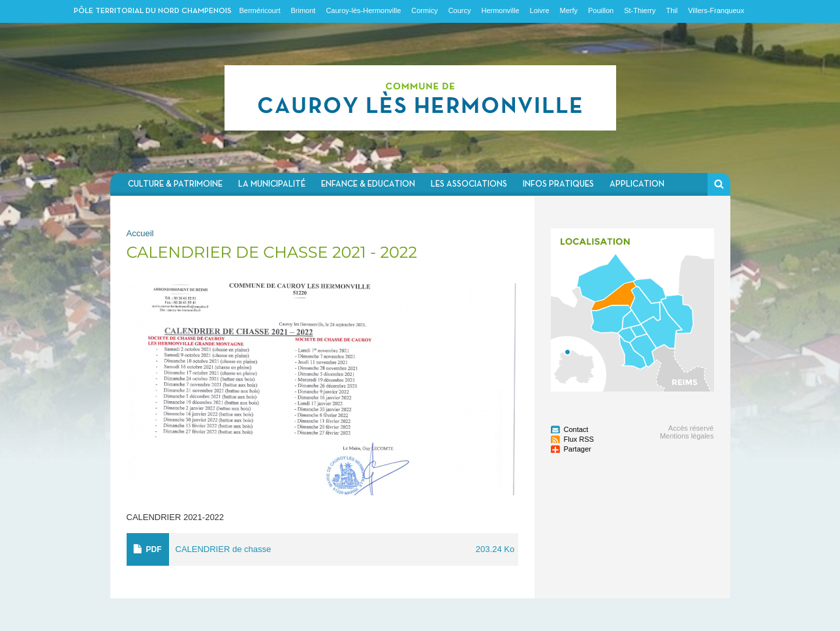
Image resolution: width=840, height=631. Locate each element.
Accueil (140, 233)
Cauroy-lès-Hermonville (363, 10)
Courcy (460, 10)
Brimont (303, 10)
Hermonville (500, 10)
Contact (576, 429)
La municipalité (272, 184)
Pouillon (601, 10)
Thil (672, 10)
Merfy (569, 10)
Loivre (540, 10)
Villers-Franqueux (716, 10)
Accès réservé (691, 428)
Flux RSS (579, 439)
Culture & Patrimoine (175, 184)
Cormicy (424, 10)
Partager (578, 449)
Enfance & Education (368, 184)
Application (637, 184)
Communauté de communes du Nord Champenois (420, 98)
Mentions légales (687, 436)
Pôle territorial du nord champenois (153, 11)
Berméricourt (260, 10)
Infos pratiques (558, 184)
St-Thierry (640, 10)
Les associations (469, 184)
